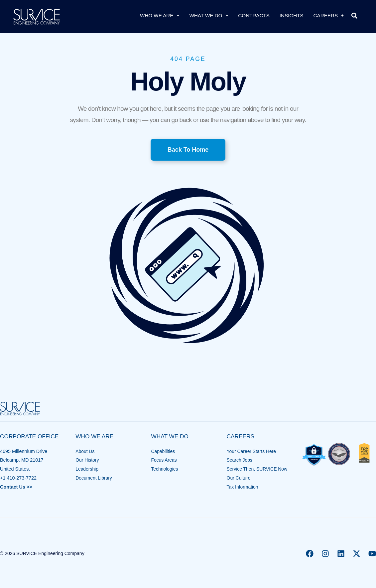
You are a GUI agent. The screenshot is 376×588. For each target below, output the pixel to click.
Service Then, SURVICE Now (258, 469)
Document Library (94, 478)
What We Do (209, 15)
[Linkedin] (341, 554)
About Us (85, 451)
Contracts (254, 15)
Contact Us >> (16, 487)
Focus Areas (164, 460)
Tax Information (243, 487)
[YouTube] (372, 554)
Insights (292, 15)
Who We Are (160, 15)
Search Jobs (240, 460)
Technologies (165, 469)
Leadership (87, 469)
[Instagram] (325, 554)
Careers (329, 15)
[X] (357, 554)
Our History (88, 460)
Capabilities (163, 451)
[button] (354, 15)
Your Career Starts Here (252, 451)
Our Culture (239, 478)
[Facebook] (310, 554)
